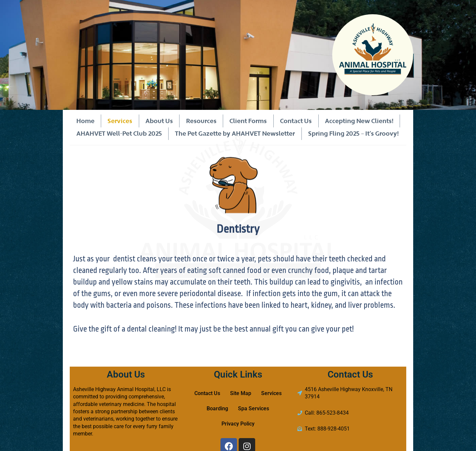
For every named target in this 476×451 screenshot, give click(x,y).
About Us (159, 121)
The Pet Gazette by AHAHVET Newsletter (235, 133)
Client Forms (248, 121)
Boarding (217, 408)
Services (120, 121)
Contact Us (296, 121)
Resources (201, 121)
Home (85, 121)
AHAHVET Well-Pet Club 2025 (119, 133)
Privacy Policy (238, 424)
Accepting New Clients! (359, 121)
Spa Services (254, 408)
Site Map (241, 393)
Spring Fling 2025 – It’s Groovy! (353, 133)
